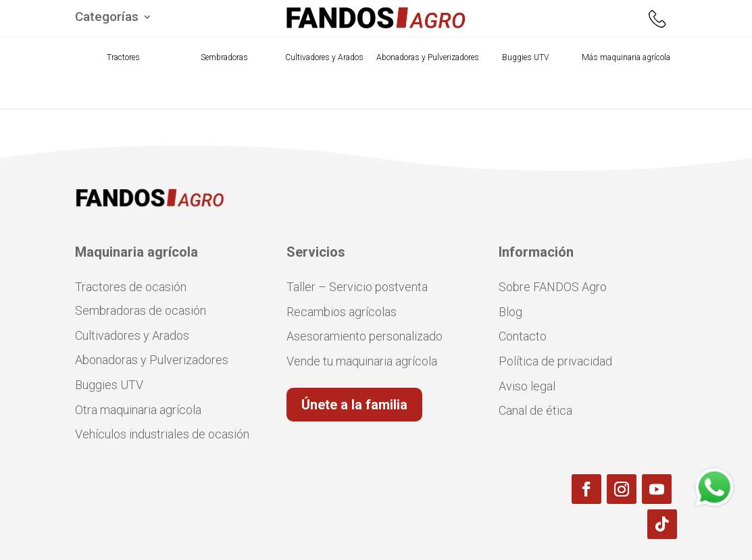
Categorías (107, 18)
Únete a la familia (354, 405)
